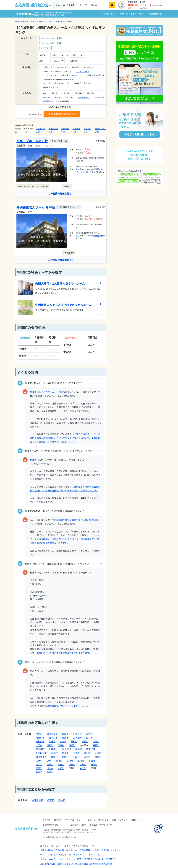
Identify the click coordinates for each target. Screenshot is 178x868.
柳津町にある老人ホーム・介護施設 (48, 392)
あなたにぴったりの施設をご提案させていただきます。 (64, 653)
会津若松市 (52, 734)
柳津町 (33, 460)
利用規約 (58, 820)
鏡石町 (50, 746)
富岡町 (39, 769)
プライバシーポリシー (75, 820)
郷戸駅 (51, 801)
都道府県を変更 (47, 38)
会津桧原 (88, 172)
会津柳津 (97, 236)
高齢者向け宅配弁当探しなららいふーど (60, 864)
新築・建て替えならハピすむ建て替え (96, 859)
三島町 (76, 753)
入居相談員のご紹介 (77, 825)
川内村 (50, 769)
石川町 (70, 761)
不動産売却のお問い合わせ (101, 825)
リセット (87, 114)
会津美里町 (41, 757)
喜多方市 (53, 738)
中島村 (76, 757)
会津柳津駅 (37, 801)
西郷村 (54, 757)
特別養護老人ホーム (69, 75)
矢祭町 (39, 761)
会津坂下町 (41, 753)
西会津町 (66, 750)
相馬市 (65, 738)
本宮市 (63, 742)
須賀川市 (40, 738)
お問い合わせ (137, 820)
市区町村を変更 (47, 43)
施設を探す (109, 14)
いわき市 (77, 734)
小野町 (72, 765)
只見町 (96, 746)
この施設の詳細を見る (61, 193)
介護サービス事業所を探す (131, 14)
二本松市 (77, 738)
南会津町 (40, 750)
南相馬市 (40, 742)
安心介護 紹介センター (25, 21)
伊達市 (52, 742)
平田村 (92, 761)
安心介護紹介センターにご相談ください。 (68, 706)
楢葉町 (94, 765)
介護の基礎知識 (154, 14)
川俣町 (96, 742)
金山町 (87, 753)
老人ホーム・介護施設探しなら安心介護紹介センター (92, 850)
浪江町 (83, 769)
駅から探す (45, 48)
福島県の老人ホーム (45, 21)
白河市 (89, 734)
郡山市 (65, 734)
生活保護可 (48, 101)
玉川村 (81, 761)
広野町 (83, 765)
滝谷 (78, 169)
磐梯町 (79, 750)
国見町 (85, 742)
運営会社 (46, 820)
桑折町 (74, 742)
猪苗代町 (91, 750)
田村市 (89, 738)
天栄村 (61, 746)
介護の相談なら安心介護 (52, 850)
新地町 (39, 773)
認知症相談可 (84, 97)
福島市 (39, 734)
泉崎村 (65, 757)
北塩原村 (53, 750)
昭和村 (98, 753)
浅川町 (39, 765)
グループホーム (82, 71)
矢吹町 (87, 757)
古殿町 (50, 765)
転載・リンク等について (98, 820)
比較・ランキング (120, 820)
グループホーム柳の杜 (32, 141)
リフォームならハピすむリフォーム (58, 859)
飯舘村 (50, 773)
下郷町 (72, 746)
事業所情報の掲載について (54, 825)
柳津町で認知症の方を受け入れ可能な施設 (77, 520)
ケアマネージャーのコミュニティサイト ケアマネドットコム (70, 855)
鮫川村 (59, 761)
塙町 (49, 761)
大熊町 (61, 769)
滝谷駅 (62, 801)
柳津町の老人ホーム (64, 21)
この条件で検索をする (62, 114)
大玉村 (39, 746)
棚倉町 (98, 757)
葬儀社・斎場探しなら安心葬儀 (97, 864)
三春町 (61, 765)
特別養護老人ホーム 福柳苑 (36, 207)
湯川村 (54, 753)
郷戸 (95, 169)
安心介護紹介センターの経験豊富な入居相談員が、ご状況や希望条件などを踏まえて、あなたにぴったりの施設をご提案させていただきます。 (65, 438)
